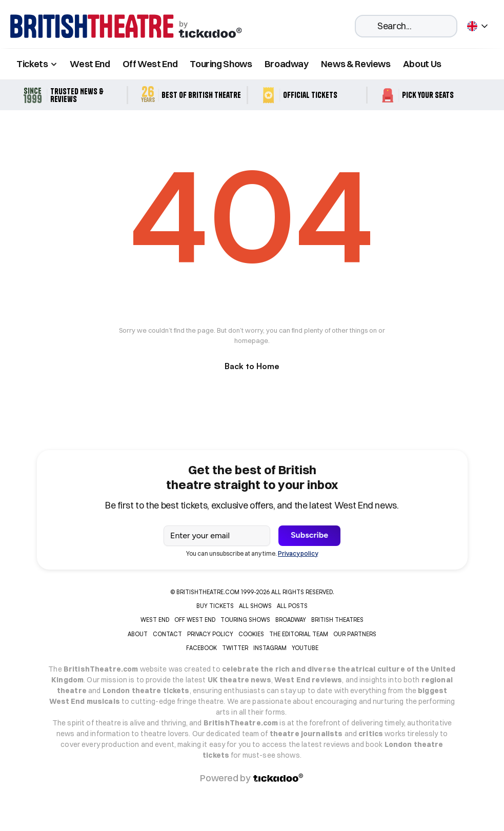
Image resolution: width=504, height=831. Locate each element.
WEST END (155, 620)
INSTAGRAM (270, 648)
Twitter (235, 648)
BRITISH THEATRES (337, 620)
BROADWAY (291, 620)
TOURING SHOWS (245, 620)
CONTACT (167, 634)
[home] (126, 26)
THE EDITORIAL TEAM (299, 634)
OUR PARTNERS (355, 634)
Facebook (201, 648)
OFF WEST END (195, 620)
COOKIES (251, 634)
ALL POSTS (292, 606)
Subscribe (309, 535)
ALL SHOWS (255, 606)
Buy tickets (215, 606)
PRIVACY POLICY (210, 634)
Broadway (287, 64)
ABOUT (138, 634)
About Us (422, 64)
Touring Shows (221, 64)
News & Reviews (356, 64)
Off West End (150, 64)
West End (90, 64)
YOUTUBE (305, 648)
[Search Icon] (406, 26)
